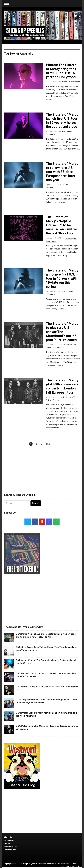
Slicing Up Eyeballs (29, 864)
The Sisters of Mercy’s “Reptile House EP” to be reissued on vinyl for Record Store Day (62, 225)
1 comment (58, 400)
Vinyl (75, 238)
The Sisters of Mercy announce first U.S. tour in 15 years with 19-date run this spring (62, 278)
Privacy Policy (10, 847)
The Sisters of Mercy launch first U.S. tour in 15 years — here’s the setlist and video (62, 121)
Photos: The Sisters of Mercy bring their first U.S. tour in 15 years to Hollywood (61, 71)
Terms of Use (10, 850)
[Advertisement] (42, 467)
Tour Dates (66, 185)
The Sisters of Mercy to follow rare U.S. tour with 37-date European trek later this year (62, 172)
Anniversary (68, 397)
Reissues (69, 238)
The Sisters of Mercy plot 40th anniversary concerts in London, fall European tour (62, 386)
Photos (64, 82)
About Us (8, 837)
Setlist (64, 131)
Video (69, 131)
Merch (7, 844)
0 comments (75, 82)
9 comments (58, 348)
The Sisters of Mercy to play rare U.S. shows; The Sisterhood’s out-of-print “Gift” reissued (62, 332)
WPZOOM (76, 867)
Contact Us (9, 840)
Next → (49, 444)
